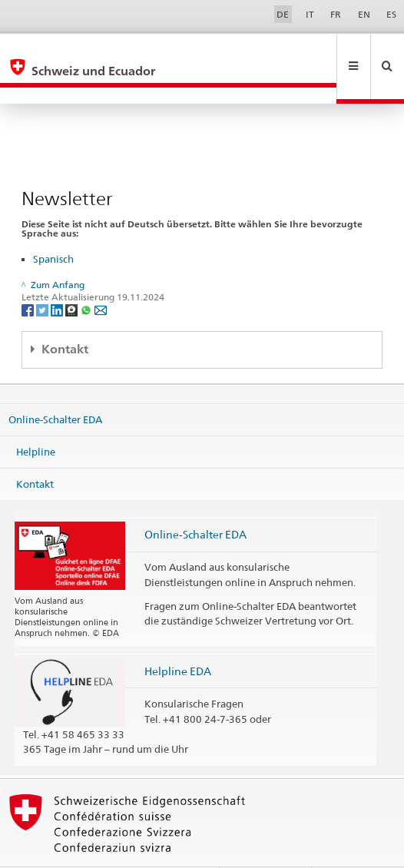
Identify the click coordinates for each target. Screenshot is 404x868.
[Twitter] (43, 277)
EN (364, 14)
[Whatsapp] (87, 277)
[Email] (101, 277)
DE (283, 14)
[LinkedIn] (58, 277)
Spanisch (53, 226)
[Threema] (73, 277)
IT (310, 14)
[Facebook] (29, 277)
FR (336, 14)
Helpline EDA (178, 638)
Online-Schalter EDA (55, 386)
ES (391, 14)
